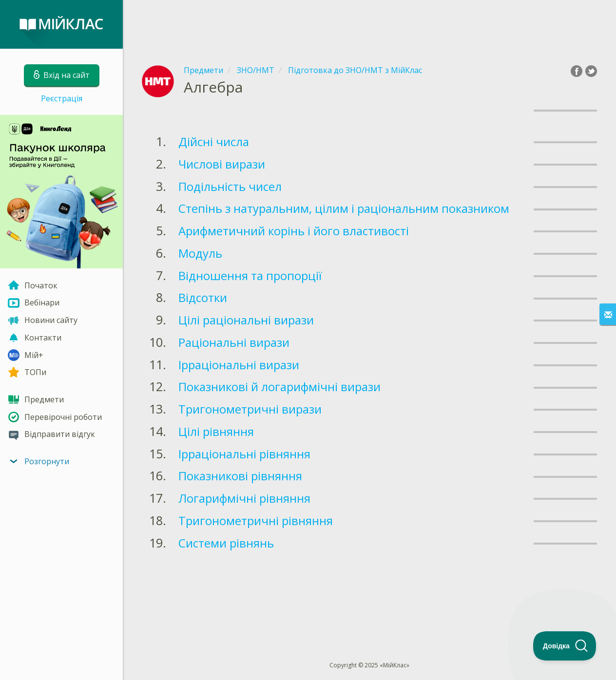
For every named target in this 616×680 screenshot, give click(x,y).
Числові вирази (222, 164)
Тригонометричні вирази (250, 409)
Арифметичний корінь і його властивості (294, 231)
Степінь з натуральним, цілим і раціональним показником (344, 208)
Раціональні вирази (234, 342)
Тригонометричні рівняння (256, 520)
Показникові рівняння (240, 476)
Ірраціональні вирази (239, 365)
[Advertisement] (369, 24)
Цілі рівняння (216, 431)
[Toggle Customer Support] (565, 646)
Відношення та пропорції (250, 275)
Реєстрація (62, 98)
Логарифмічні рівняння (244, 498)
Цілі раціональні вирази (246, 320)
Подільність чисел (230, 186)
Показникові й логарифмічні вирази (279, 387)
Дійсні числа (214, 142)
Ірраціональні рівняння (244, 454)
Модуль (200, 253)
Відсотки (203, 297)
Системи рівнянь (226, 543)
